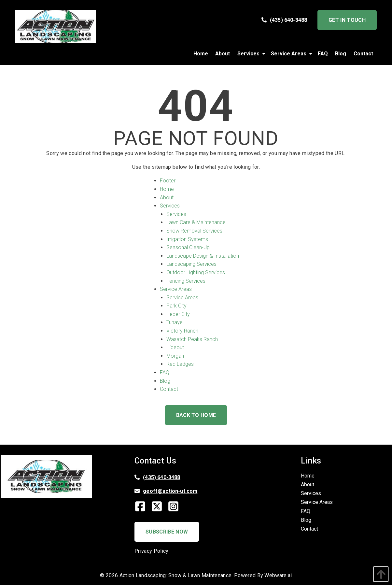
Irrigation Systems (187, 239)
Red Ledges (180, 364)
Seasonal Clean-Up (188, 247)
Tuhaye (175, 322)
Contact (169, 389)
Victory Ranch (182, 331)
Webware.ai (278, 575)
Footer (168, 181)
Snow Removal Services (194, 231)
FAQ (165, 372)
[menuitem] (201, 54)
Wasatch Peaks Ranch (192, 339)
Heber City (178, 314)
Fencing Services (186, 281)
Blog (165, 381)
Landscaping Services (191, 264)
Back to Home (196, 415)
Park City (176, 306)
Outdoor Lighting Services (196, 272)
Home (167, 189)
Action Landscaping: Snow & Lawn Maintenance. (176, 575)
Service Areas (176, 289)
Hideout (175, 347)
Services (170, 206)
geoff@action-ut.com (170, 491)
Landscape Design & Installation (203, 256)
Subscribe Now (167, 532)
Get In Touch (347, 20)
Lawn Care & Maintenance (196, 222)
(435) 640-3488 (284, 20)
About (167, 198)
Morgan (175, 356)
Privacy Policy (151, 551)
